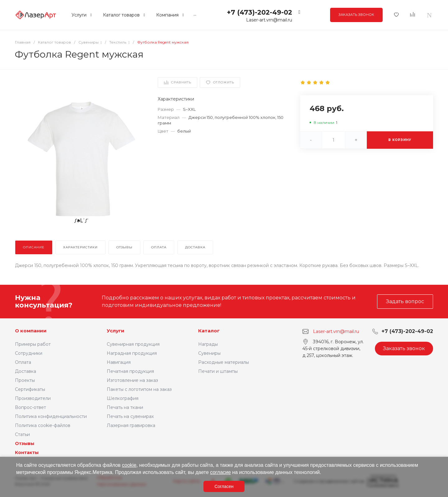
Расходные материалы (224, 362)
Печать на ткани (125, 407)
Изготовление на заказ (132, 380)
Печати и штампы (218, 371)
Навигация (119, 362)
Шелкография (123, 398)
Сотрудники (29, 353)
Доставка (26, 371)
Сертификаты (30, 389)
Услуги (116, 331)
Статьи (22, 434)
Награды (208, 344)
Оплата (23, 362)
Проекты (25, 380)
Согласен (224, 486)
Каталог (209, 331)
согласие (220, 472)
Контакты (27, 452)
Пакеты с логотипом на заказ (139, 389)
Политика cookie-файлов (43, 425)
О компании (31, 331)
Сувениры (209, 353)
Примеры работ (33, 344)
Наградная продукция (132, 353)
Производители (33, 398)
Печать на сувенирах (130, 416)
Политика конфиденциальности (51, 416)
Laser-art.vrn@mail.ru (269, 20)
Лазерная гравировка (131, 425)
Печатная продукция (130, 371)
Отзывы (25, 443)
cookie (129, 465)
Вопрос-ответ (30, 407)
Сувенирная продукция (133, 344)
